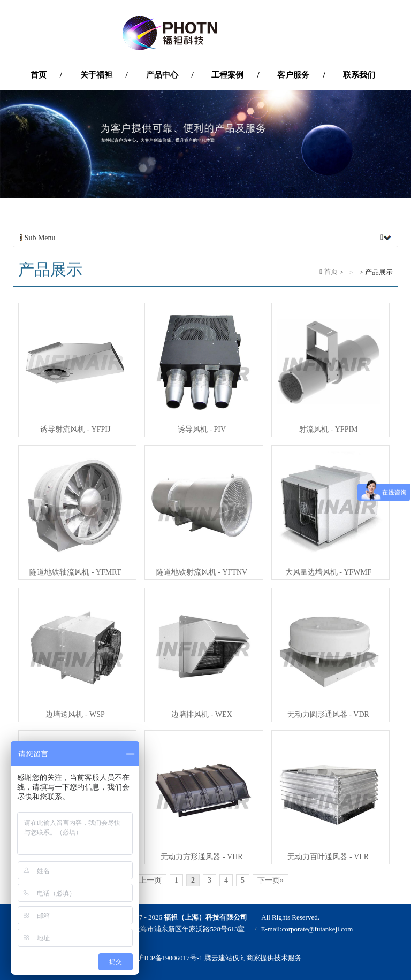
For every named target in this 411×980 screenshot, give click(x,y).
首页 (330, 271)
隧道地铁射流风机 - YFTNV (202, 572)
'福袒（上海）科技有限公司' (205, 33)
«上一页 (149, 880)
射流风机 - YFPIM (328, 429)
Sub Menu (205, 238)
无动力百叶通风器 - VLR (328, 857)
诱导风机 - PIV (202, 429)
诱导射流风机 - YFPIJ (75, 429)
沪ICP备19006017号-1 (170, 958)
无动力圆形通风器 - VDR (328, 714)
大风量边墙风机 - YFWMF (328, 572)
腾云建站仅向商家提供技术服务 (253, 958)
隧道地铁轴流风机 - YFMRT (75, 572)
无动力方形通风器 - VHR (201, 857)
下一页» (271, 880)
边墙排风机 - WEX (202, 714)
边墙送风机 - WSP (75, 714)
